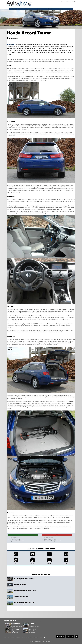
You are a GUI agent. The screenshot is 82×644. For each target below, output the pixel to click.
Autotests (28, 9)
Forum (61, 9)
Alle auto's (15, 9)
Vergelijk (50, 9)
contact (7, 637)
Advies (39, 9)
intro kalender (16, 637)
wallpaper (44, 637)
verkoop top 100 (27, 637)
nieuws (37, 637)
